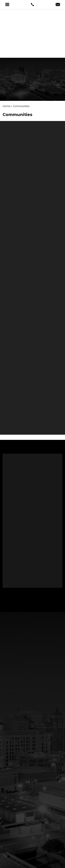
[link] (32, 4)
